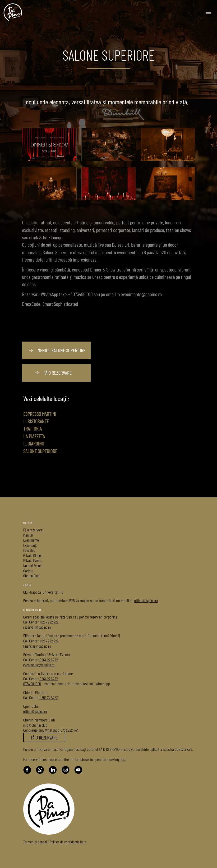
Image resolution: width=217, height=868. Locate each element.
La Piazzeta (34, 436)
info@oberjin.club (35, 725)
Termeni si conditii (35, 842)
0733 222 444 (69, 730)
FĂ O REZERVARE (44, 737)
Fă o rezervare (53, 373)
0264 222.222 (49, 660)
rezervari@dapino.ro (37, 627)
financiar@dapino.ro (37, 646)
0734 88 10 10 (32, 684)
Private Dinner (33, 555)
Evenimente (31, 540)
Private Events (33, 560)
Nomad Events (33, 565)
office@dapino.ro (146, 601)
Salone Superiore (40, 451)
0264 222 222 (49, 622)
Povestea (29, 550)
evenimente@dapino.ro (39, 665)
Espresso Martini (40, 414)
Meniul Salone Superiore (57, 350)
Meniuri (28, 535)
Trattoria (32, 428)
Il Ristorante (36, 421)
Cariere (28, 571)
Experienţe (30, 545)
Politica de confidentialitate (68, 842)
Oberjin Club (31, 576)
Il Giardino (34, 443)
